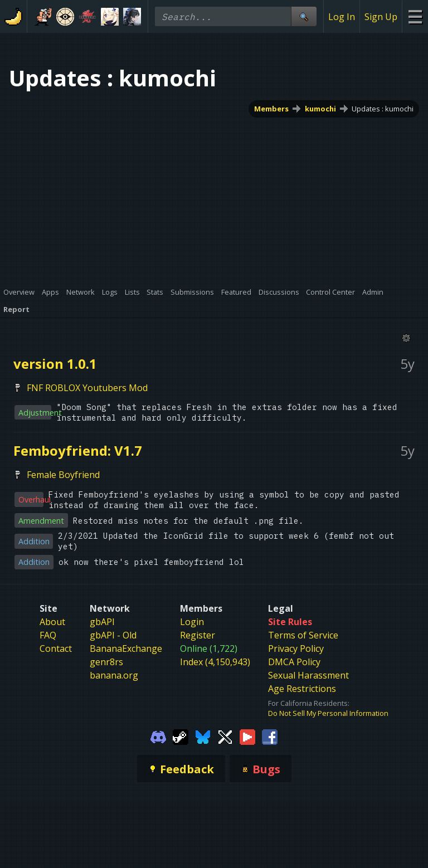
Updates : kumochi (383, 109)
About (52, 622)
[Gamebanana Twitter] (225, 736)
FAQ (48, 635)
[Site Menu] (415, 16)
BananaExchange (126, 648)
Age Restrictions (302, 689)
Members (271, 109)
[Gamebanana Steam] (181, 736)
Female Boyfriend (63, 475)
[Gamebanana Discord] (158, 736)
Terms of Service (303, 635)
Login (192, 622)
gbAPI (102, 622)
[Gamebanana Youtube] (247, 736)
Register (198, 635)
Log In (342, 17)
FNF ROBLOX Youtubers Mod (87, 388)
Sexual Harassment (308, 675)
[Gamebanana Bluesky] (203, 736)
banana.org (114, 675)
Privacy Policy (296, 648)
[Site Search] (304, 16)
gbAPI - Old (113, 635)
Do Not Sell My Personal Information (328, 713)
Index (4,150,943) (215, 662)
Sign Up (381, 17)
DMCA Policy (294, 662)
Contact (56, 648)
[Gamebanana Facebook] (270, 736)
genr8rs (106, 662)
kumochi (320, 109)
